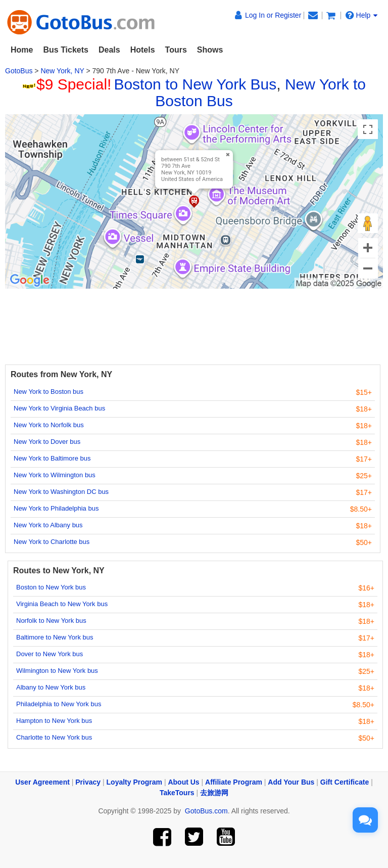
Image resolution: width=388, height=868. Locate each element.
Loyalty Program (134, 782)
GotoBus (19, 71)
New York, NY (62, 71)
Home (22, 50)
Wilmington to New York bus (57, 671)
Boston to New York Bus (195, 84)
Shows (210, 50)
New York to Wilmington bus (55, 475)
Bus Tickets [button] (66, 50)
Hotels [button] (143, 50)
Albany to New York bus (51, 687)
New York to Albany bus (48, 525)
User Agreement (42, 782)
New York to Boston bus (48, 392)
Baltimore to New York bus (55, 637)
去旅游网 (214, 793)
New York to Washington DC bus (61, 492)
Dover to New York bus (50, 654)
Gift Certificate (345, 782)
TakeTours (177, 793)
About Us (183, 782)
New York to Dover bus (47, 442)
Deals (109, 50)
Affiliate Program (234, 782)
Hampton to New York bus (54, 721)
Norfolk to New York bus (51, 621)
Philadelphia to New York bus (59, 704)
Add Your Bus (291, 782)
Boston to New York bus (51, 587)
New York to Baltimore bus (52, 458)
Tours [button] (176, 50)
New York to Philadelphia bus (56, 508)
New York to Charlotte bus (52, 542)
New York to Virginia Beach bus (59, 408)
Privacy (88, 782)
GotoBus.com (206, 811)
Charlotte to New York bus (54, 737)
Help (362, 15)
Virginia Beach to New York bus (62, 604)
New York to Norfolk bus (49, 425)
